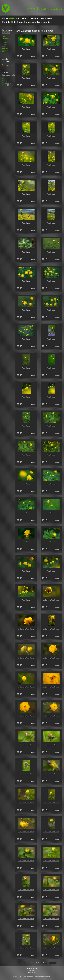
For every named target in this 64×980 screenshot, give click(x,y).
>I (55, 963)
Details (33, 57)
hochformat (9, 85)
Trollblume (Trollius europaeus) (19, 56)
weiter (51, 963)
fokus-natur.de (45, 8)
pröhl (6, 81)
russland (8, 83)
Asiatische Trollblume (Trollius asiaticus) (44, 607)
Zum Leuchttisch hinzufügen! (21, 56)
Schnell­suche (7, 30)
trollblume (8, 65)
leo (6, 79)
